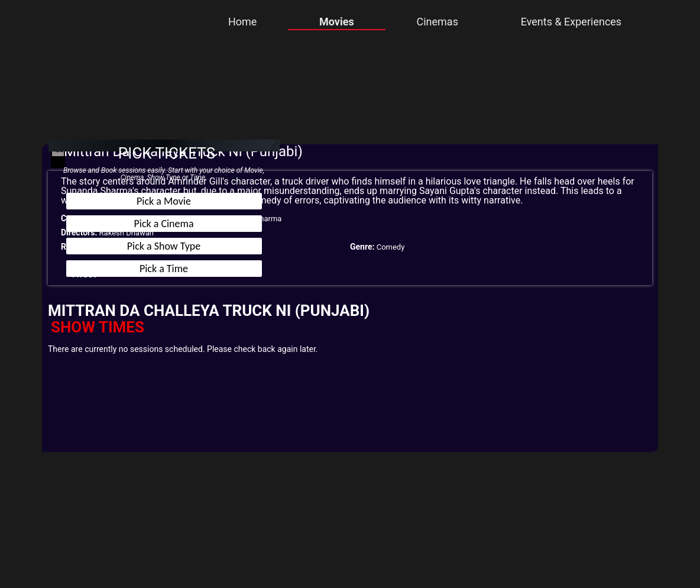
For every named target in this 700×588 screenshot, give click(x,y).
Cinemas (437, 22)
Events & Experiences (571, 22)
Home (242, 22)
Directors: (79, 232)
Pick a (164, 201)
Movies (337, 22)
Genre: (362, 247)
